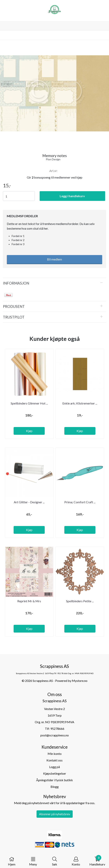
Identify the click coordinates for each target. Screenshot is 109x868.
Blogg (55, 787)
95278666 (57, 729)
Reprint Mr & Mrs (29, 601)
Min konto (55, 754)
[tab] (54, 283)
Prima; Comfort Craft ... (80, 502)
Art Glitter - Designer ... (29, 502)
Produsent (14, 306)
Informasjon (16, 283)
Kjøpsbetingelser (55, 773)
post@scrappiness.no (55, 735)
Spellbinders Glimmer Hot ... (29, 403)
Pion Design (53, 159)
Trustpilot (14, 317)
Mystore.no (80, 681)
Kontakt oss (54, 760)
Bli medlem (54, 259)
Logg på (54, 767)
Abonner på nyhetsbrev (55, 814)
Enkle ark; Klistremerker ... (80, 403)
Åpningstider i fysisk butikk (54, 780)
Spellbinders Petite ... (80, 601)
